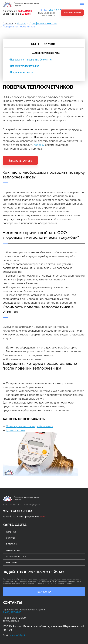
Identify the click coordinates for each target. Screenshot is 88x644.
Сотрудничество (16, 557)
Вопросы (11, 544)
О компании (13, 550)
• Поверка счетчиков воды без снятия (31, 60)
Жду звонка (44, 592)
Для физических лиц (43, 23)
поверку (39, 145)
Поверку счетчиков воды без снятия (30, 426)
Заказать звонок (72, 13)
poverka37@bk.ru (19, 635)
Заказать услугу (20, 161)
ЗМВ (42, 517)
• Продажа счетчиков (21, 72)
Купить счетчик (16, 430)
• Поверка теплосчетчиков (24, 66)
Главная (8, 23)
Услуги (21, 23)
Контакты (11, 563)
